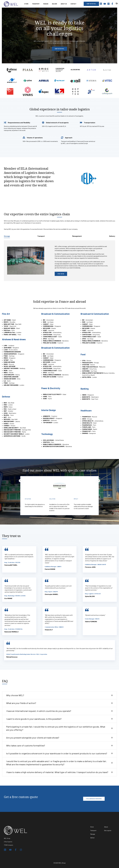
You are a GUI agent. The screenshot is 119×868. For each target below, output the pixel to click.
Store (92, 827)
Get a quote (108, 830)
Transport (93, 830)
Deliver (92, 838)
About (106, 827)
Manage (93, 834)
